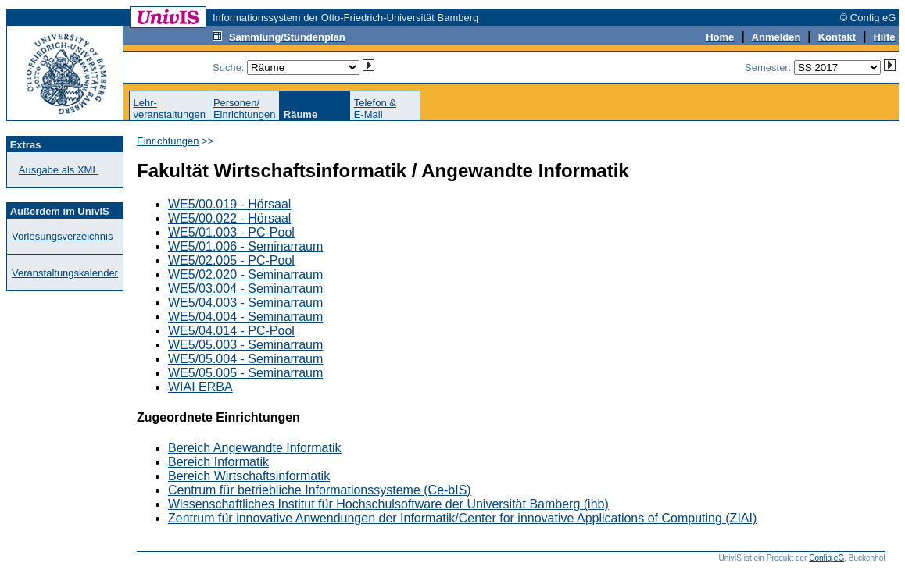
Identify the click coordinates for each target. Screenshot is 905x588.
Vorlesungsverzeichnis (62, 236)
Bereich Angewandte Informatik (254, 448)
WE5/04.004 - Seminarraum (245, 317)
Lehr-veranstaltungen (169, 109)
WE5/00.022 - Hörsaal (229, 218)
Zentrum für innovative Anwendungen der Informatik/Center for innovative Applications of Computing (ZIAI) (462, 518)
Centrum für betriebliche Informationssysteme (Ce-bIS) (320, 490)
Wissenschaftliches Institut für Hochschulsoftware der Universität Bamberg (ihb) (388, 504)
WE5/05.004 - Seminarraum (245, 359)
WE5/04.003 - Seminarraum (245, 303)
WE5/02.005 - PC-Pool (231, 260)
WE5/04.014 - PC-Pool (231, 331)
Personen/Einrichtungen (245, 109)
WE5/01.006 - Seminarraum (245, 246)
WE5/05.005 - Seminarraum (245, 373)
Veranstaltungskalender (65, 273)
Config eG (826, 558)
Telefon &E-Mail (375, 109)
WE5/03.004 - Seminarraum (245, 289)
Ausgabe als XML (59, 170)
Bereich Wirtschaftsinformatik (249, 476)
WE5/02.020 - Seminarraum (245, 274)
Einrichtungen (168, 141)
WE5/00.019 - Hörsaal (229, 204)
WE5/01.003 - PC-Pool (231, 232)
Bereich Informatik (218, 462)
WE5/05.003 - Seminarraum (245, 345)
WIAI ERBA (200, 387)
